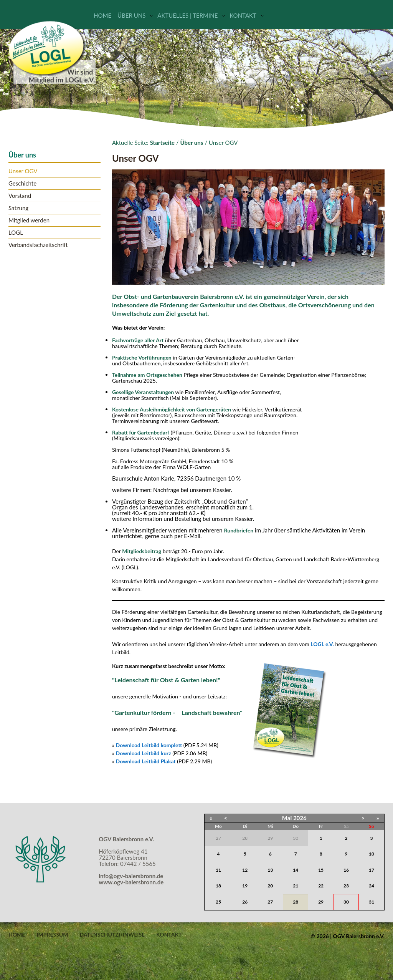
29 (321, 902)
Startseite (162, 143)
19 (245, 886)
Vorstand (20, 196)
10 (372, 854)
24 (372, 886)
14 (296, 870)
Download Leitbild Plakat (146, 761)
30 (346, 902)
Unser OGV (23, 171)
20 (270, 886)
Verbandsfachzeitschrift (38, 245)
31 (372, 902)
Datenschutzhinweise (112, 935)
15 (321, 870)
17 (372, 870)
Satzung (18, 208)
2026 (300, 818)
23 (346, 886)
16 (346, 870)
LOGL (16, 233)
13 (270, 870)
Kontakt (243, 15)
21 (296, 886)
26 (245, 902)
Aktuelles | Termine (187, 15)
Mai (287, 818)
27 (270, 902)
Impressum (52, 935)
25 (218, 902)
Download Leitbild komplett (149, 745)
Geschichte (22, 183)
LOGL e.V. (322, 644)
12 (245, 870)
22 (321, 886)
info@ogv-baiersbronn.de (131, 876)
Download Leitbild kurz (144, 753)
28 (296, 902)
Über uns (131, 15)
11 (218, 870)
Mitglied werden (29, 220)
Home (102, 15)
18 (218, 886)
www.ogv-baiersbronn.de (131, 882)
